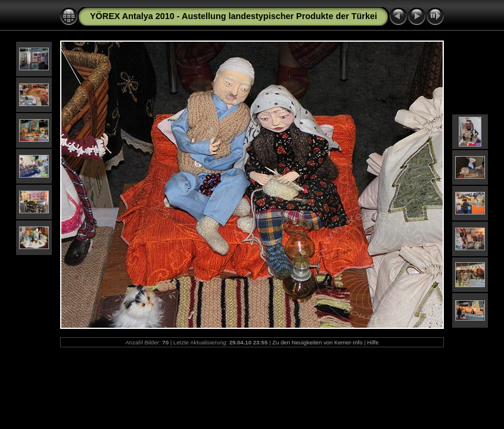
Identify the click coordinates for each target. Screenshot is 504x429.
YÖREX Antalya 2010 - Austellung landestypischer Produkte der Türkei (234, 16)
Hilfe (373, 342)
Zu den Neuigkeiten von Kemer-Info (317, 342)
